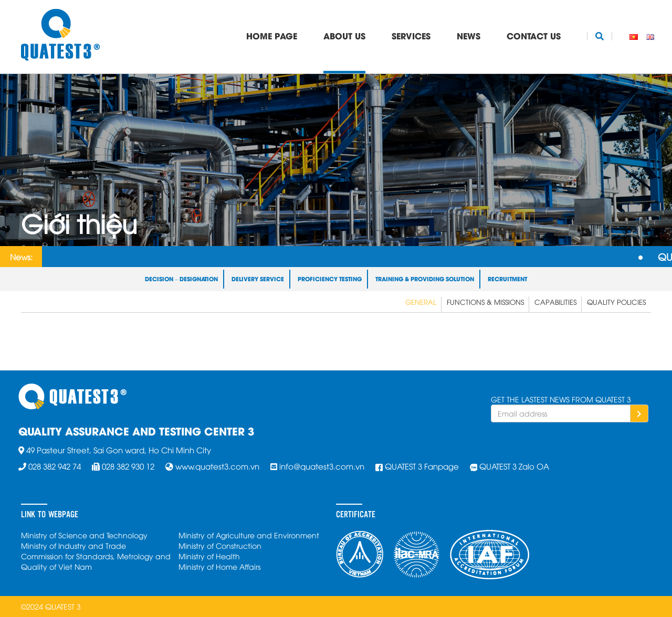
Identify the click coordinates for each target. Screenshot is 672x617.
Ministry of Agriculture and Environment (249, 535)
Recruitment (507, 279)
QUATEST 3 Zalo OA (514, 466)
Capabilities (555, 302)
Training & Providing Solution (425, 279)
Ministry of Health (209, 556)
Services (411, 35)
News (469, 35)
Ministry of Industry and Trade (73, 545)
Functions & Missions (485, 302)
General (421, 302)
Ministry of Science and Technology (84, 535)
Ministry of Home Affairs (219, 566)
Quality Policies (616, 302)
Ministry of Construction (220, 545)
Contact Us (534, 35)
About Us (344, 35)
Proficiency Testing (330, 279)
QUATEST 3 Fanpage (422, 466)
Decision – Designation (181, 279)
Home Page (272, 35)
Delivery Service (258, 279)
